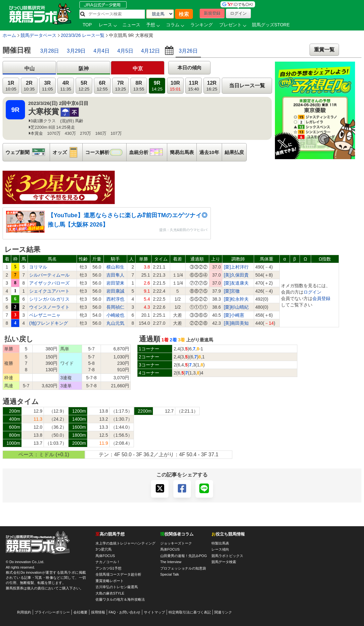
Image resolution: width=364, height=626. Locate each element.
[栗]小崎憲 (234, 315)
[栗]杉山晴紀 (236, 307)
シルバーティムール (49, 275)
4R (66, 86)
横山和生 (115, 267)
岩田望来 (115, 283)
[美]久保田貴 (236, 275)
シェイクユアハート (49, 291)
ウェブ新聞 (28, 152)
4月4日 (102, 51)
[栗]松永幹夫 (236, 299)
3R (47, 86)
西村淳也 (115, 299)
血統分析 (148, 152)
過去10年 (209, 152)
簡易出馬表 (182, 152)
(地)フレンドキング (49, 323)
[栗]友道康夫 (236, 283)
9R (157, 86)
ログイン (312, 292)
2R (29, 86)
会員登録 (321, 298)
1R (11, 86)
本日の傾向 (190, 68)
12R (212, 86)
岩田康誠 (115, 291)
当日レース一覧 (247, 86)
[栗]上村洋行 (236, 267)
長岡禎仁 (115, 307)
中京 (138, 69)
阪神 (84, 69)
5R (84, 86)
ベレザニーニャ (45, 315)
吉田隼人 (115, 275)
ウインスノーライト (49, 307)
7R (120, 86)
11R (194, 86)
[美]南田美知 (236, 323)
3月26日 (188, 51)
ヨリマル (38, 267)
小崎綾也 (115, 315)
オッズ (67, 152)
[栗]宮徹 (232, 291)
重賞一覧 (324, 50)
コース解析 (106, 152)
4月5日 (125, 51)
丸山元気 (115, 323)
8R (139, 86)
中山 (29, 69)
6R (102, 86)
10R (175, 86)
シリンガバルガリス (49, 299)
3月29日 (76, 51)
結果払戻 (234, 152)
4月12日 (150, 51)
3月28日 (50, 51)
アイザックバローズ (49, 283)
